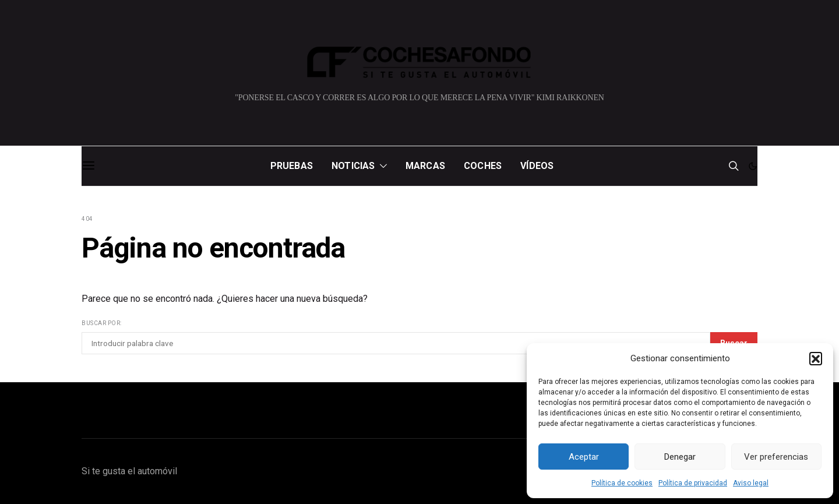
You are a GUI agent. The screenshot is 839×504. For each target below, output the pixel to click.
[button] (816, 358)
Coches (483, 166)
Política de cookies (622, 483)
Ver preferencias (776, 457)
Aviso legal (751, 483)
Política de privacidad (693, 483)
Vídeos (537, 166)
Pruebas (292, 166)
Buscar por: (102, 323)
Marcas (425, 166)
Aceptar (584, 457)
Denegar (680, 457)
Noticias (353, 166)
